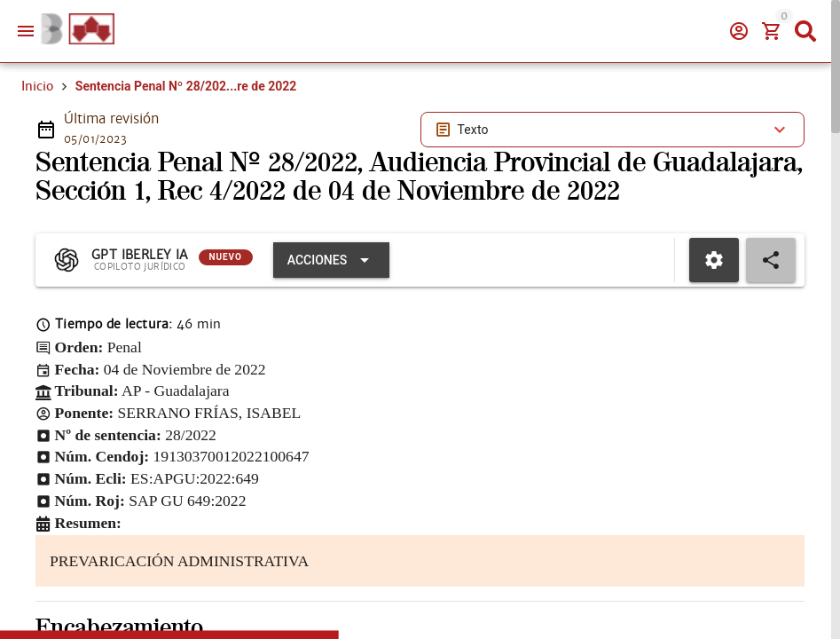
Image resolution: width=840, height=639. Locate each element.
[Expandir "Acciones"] (331, 260)
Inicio (37, 86)
